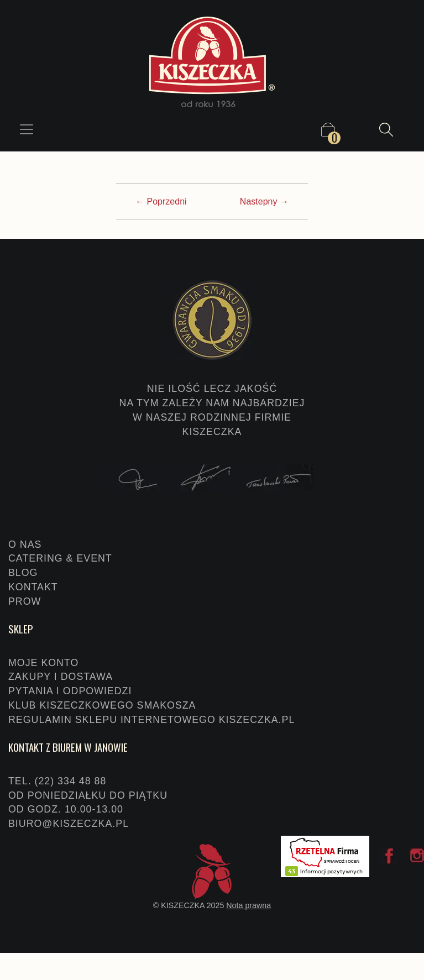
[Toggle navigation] (27, 129)
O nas (25, 544)
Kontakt (33, 587)
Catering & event (60, 558)
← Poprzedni (161, 201)
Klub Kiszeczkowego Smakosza (102, 705)
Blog (23, 573)
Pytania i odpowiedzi (70, 691)
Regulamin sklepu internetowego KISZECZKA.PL (151, 720)
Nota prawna (248, 905)
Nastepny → (264, 201)
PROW (25, 601)
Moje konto (43, 663)
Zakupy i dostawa (61, 677)
